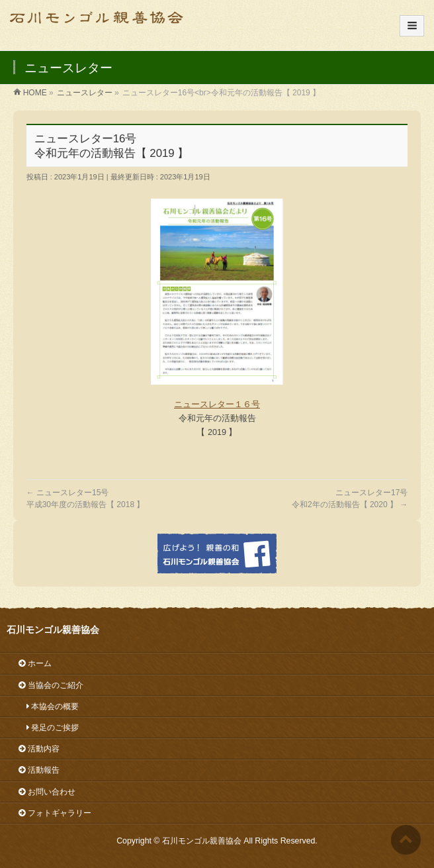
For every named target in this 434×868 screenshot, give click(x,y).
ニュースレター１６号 (217, 405)
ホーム (35, 663)
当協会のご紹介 (51, 685)
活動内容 (39, 749)
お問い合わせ (47, 792)
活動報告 (39, 770)
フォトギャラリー (55, 813)
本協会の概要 (49, 706)
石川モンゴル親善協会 (202, 841)
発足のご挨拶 (49, 728)
